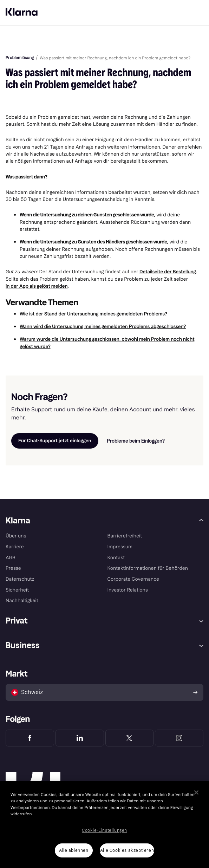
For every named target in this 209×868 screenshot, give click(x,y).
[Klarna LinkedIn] (80, 738)
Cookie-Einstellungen (104, 830)
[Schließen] (196, 792)
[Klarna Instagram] (179, 738)
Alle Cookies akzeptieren (127, 850)
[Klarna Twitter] (130, 738)
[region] (104, 825)
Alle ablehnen (74, 850)
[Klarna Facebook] (30, 738)
